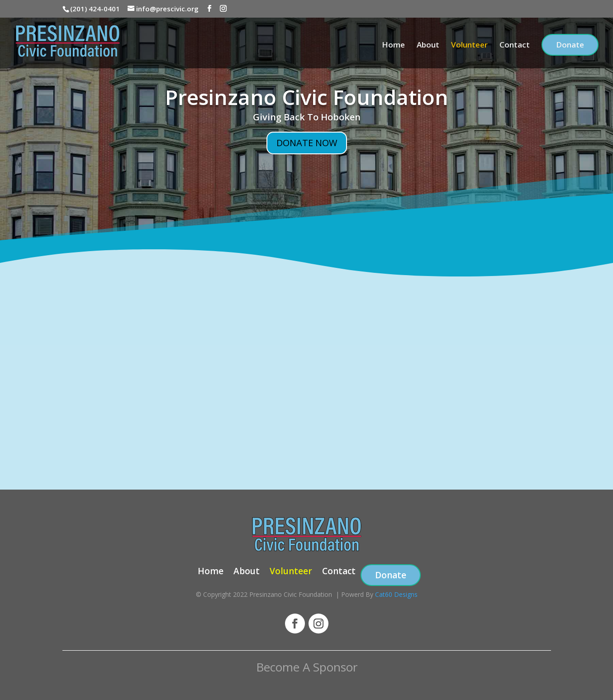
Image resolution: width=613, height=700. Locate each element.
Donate (570, 45)
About (428, 46)
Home (393, 46)
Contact (515, 46)
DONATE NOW (307, 143)
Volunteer (469, 46)
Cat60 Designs (396, 594)
